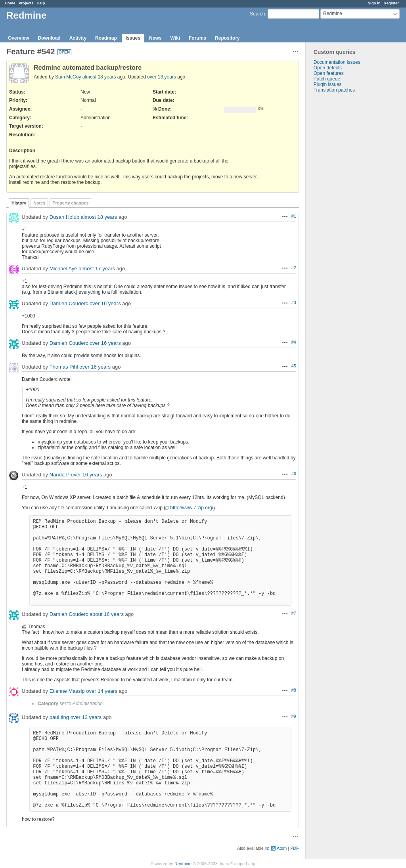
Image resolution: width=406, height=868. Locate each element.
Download (49, 38)
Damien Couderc (69, 303)
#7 (294, 613)
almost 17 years (97, 269)
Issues (133, 38)
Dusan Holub (64, 217)
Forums (197, 38)
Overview (18, 38)
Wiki (175, 38)
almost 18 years (99, 77)
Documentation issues (337, 62)
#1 (294, 216)
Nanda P (59, 475)
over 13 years (162, 77)
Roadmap (106, 38)
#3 (294, 302)
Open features (329, 73)
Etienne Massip (67, 691)
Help (41, 3)
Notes (39, 203)
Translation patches (334, 90)
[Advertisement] (345, 217)
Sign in (374, 3)
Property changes (70, 203)
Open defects (328, 68)
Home (10, 3)
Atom (282, 848)
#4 (294, 342)
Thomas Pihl (63, 367)
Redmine (183, 864)
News (155, 38)
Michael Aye (63, 269)
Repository (227, 38)
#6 (294, 474)
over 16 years (105, 303)
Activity (78, 38)
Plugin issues (328, 84)
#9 (294, 716)
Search (257, 14)
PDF (295, 848)
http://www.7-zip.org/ (192, 508)
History (19, 203)
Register (391, 3)
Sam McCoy (68, 77)
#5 (294, 366)
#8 (294, 690)
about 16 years (107, 614)
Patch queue (327, 79)
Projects (26, 3)
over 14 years (102, 691)
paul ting (59, 717)
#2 (294, 268)
